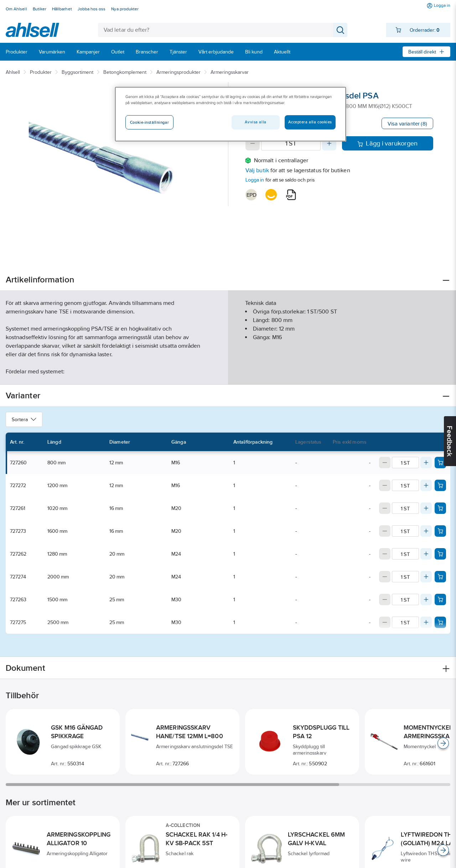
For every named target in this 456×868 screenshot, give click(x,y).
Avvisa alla (255, 122)
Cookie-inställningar (149, 122)
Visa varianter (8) (407, 124)
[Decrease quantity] (253, 143)
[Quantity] (291, 143)
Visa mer (228, 373)
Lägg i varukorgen (387, 143)
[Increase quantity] (329, 143)
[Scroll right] (443, 743)
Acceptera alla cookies (310, 122)
